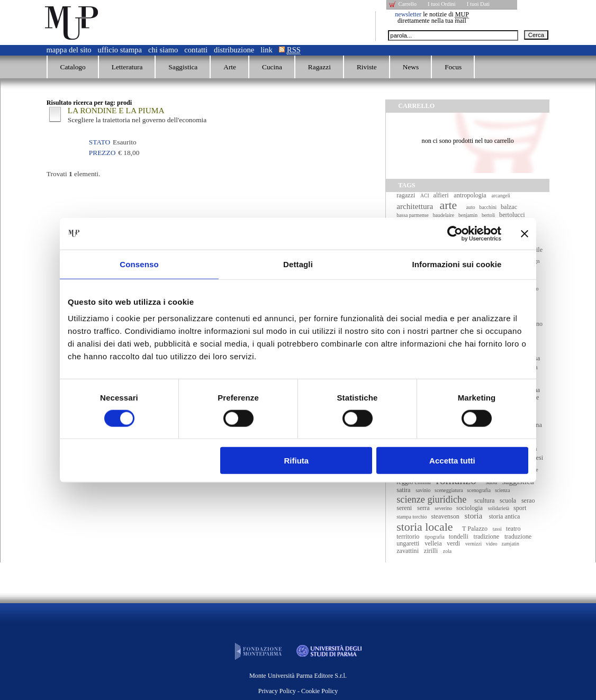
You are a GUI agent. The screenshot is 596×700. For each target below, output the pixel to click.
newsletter (408, 14)
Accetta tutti (452, 461)
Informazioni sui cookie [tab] (457, 264)
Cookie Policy (319, 691)
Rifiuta (297, 461)
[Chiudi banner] (525, 233)
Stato (100, 142)
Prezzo (102, 153)
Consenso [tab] (139, 264)
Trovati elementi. (74, 174)
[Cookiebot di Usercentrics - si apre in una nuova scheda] (455, 233)
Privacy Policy (277, 691)
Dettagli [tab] (298, 264)
